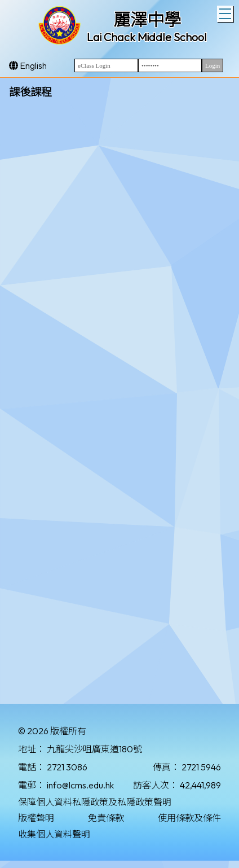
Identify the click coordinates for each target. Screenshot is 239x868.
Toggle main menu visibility (226, 12)
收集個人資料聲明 (54, 834)
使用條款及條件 (189, 818)
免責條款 (106, 818)
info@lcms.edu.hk (80, 785)
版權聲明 (36, 818)
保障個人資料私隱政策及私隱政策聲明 (95, 802)
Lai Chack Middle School (147, 37)
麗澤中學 (147, 20)
